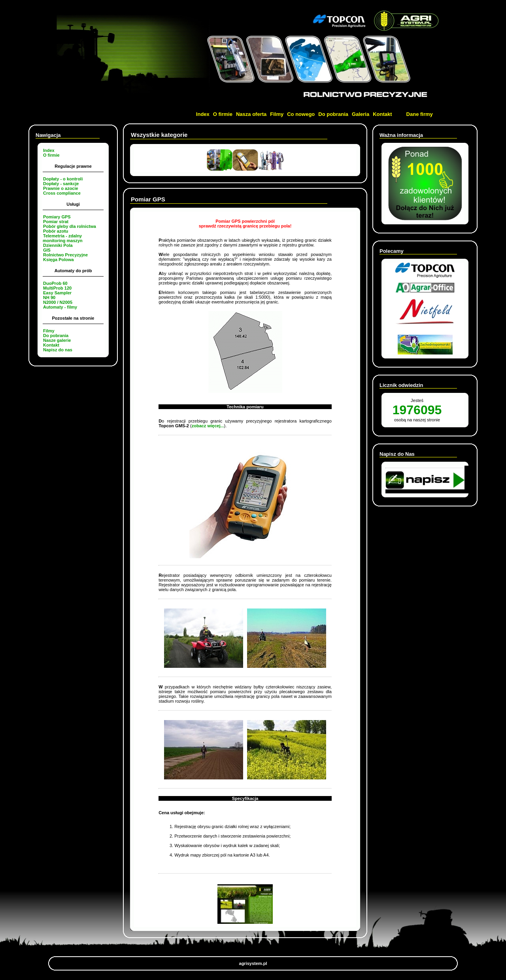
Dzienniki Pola (58, 245)
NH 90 (49, 298)
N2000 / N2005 (58, 302)
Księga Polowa (59, 260)
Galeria (361, 114)
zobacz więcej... (208, 426)
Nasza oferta (251, 114)
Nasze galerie (57, 340)
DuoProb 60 (55, 283)
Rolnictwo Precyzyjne (65, 255)
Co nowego (301, 114)
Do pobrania (333, 114)
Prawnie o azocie (61, 188)
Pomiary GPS (57, 217)
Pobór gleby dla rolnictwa (70, 226)
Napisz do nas (58, 350)
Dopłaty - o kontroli (63, 179)
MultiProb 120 (57, 288)
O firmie (223, 114)
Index (203, 114)
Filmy (277, 114)
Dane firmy (420, 114)
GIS (47, 250)
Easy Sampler (57, 293)
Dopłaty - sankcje (61, 184)
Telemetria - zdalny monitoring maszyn (63, 238)
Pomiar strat (56, 222)
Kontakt (382, 114)
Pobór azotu (56, 231)
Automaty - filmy (60, 307)
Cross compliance (62, 193)
